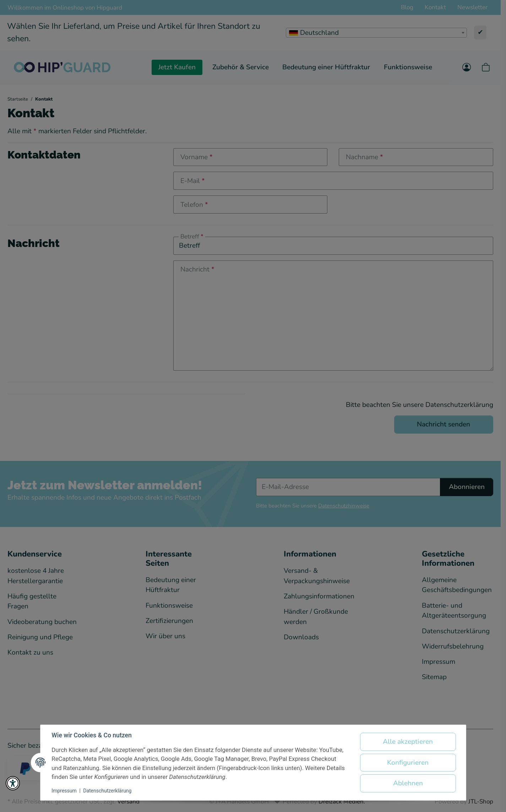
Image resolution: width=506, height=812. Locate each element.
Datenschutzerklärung (107, 791)
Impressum (64, 791)
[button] (13, 783)
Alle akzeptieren (408, 742)
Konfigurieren (408, 763)
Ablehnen (408, 783)
